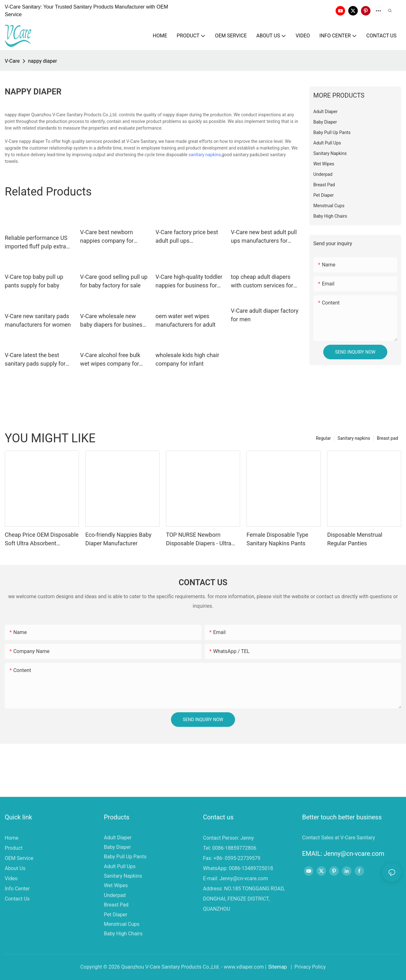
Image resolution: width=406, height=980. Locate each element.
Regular (323, 438)
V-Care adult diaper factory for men (265, 315)
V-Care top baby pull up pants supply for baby (34, 281)
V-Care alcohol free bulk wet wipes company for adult (110, 360)
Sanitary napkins (354, 438)
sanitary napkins (205, 155)
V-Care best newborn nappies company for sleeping (107, 237)
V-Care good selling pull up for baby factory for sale (114, 281)
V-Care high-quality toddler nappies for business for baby (189, 282)
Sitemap (278, 967)
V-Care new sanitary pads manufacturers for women (38, 320)
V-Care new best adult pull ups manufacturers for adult (264, 237)
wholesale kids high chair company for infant (187, 359)
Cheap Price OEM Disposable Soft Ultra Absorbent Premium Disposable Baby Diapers (42, 539)
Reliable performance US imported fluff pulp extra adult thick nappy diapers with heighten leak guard (36, 243)
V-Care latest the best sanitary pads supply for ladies (35, 360)
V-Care (12, 61)
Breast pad (387, 438)
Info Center (17, 889)
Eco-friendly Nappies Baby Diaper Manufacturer (118, 539)
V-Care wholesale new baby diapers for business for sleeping (113, 321)
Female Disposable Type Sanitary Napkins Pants (277, 539)
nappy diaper (42, 61)
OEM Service (19, 858)
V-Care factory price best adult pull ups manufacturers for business (187, 237)
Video (11, 878)
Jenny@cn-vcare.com (244, 878)
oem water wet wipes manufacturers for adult (185, 320)
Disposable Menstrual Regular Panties (355, 539)
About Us (15, 868)
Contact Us (17, 899)
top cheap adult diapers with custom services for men (262, 282)
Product (14, 848)
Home (12, 838)
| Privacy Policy (308, 967)
